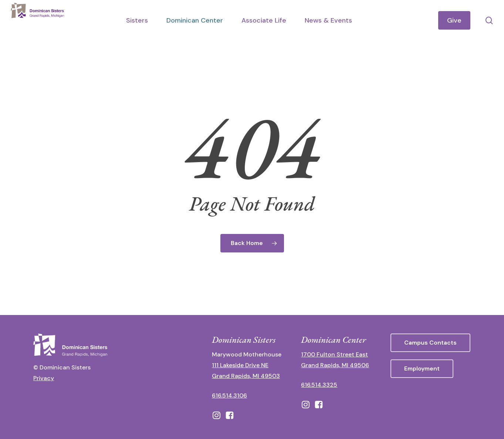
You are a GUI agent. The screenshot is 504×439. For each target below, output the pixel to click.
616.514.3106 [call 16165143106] (229, 396)
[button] (430, 343)
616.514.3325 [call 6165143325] (319, 385)
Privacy (44, 378)
